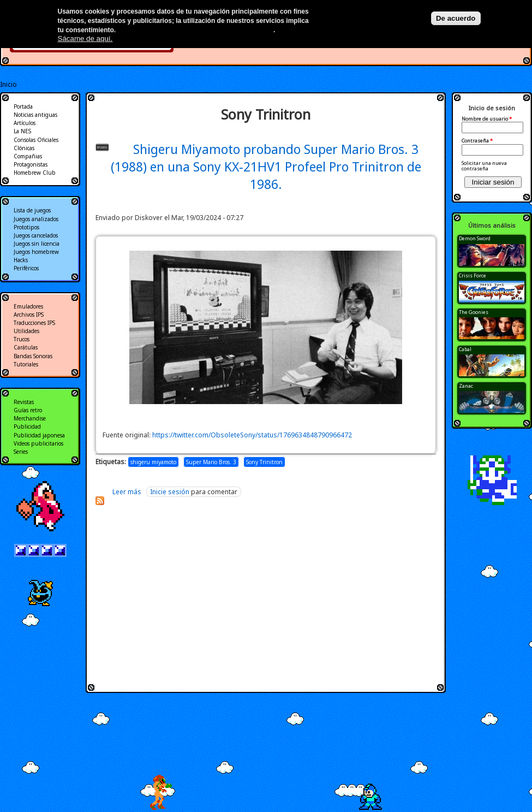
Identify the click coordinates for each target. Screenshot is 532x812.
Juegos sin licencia (37, 244)
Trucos (22, 339)
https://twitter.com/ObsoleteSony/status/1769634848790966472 (252, 435)
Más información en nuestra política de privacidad (196, 30)
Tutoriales (26, 364)
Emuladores (28, 306)
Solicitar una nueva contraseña (484, 166)
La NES (22, 131)
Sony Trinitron (264, 462)
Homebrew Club (35, 173)
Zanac (466, 386)
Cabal (465, 349)
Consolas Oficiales (36, 140)
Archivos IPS (29, 315)
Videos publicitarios (38, 443)
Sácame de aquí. (85, 38)
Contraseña (477, 141)
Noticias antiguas (35, 115)
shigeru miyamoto (153, 462)
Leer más (127, 492)
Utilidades (26, 331)
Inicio (8, 84)
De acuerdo (456, 18)
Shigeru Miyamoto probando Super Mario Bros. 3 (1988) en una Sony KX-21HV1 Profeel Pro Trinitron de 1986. (266, 167)
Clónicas (24, 148)
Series (21, 452)
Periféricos (26, 268)
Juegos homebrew (36, 252)
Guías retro (28, 410)
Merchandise (30, 418)
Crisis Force (473, 275)
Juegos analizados (36, 219)
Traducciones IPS (34, 323)
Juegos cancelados (36, 235)
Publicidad (27, 426)
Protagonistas (31, 164)
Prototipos (26, 227)
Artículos (25, 123)
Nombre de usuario (487, 119)
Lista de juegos (32, 210)
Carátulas (26, 347)
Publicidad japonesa (39, 435)
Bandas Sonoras (33, 356)
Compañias (28, 156)
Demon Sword (475, 238)
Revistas (24, 402)
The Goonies (474, 312)
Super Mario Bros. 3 (211, 462)
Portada (23, 106)
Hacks (21, 260)
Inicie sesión (170, 492)
